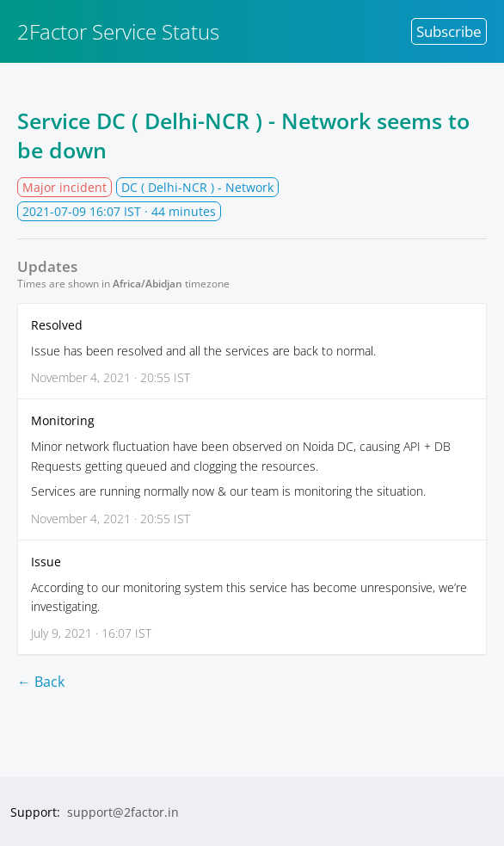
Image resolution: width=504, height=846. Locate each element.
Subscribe (449, 31)
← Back (41, 682)
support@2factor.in (123, 812)
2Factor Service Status (118, 31)
